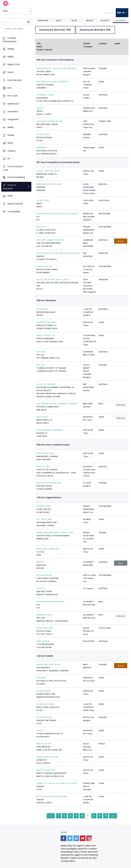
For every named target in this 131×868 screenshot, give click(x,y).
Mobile (11, 135)
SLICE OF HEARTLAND (45, 453)
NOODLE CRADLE (44, 691)
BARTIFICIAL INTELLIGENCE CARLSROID (52, 82)
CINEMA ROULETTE (44, 266)
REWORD (40, 562)
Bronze (90, 21)
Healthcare (13, 104)
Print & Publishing (16, 177)
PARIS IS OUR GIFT (44, 744)
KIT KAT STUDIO (43, 134)
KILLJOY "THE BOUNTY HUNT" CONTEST (53, 280)
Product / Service (45, 50)
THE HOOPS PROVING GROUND (50, 121)
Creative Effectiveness (10, 40)
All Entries (121, 21)
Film (9, 88)
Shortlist (105, 21)
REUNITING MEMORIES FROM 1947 (51, 602)
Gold (59, 21)
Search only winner (14, 29)
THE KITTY (41, 588)
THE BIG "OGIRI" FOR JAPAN (48, 171)
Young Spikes (14, 211)
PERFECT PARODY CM (46, 335)
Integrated (13, 119)
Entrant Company (88, 45)
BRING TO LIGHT (43, 467)
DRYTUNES (41, 352)
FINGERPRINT (42, 148)
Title (39, 44)
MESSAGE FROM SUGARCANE (49, 483)
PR (9, 159)
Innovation (13, 112)
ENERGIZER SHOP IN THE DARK (49, 184)
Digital (11, 57)
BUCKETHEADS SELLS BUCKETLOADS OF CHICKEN (57, 214)
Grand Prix (43, 21)
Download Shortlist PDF (55, 30)
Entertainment (15, 80)
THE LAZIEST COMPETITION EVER (50, 240)
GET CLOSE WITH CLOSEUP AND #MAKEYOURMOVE (58, 253)
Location (103, 44)
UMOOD (40, 108)
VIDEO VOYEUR (43, 641)
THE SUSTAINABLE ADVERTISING (50, 430)
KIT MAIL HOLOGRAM (45, 704)
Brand (39, 47)
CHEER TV (41, 731)
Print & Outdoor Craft (13, 168)
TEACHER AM (42, 309)
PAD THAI (40, 365)
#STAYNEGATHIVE (44, 575)
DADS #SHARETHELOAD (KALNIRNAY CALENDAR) (57, 404)
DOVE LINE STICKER (44, 717)
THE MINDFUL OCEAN (45, 95)
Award (117, 44)
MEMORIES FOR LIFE (45, 615)
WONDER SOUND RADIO (47, 322)
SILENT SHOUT (42, 417)
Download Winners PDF (95, 30)
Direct (11, 72)
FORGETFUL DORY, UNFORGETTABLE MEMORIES (56, 68)
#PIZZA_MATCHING (45, 628)
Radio (10, 196)
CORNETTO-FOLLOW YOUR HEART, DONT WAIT (57, 783)
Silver (74, 21)
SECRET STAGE (43, 200)
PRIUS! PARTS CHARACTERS (48, 549)
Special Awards (15, 204)
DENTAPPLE (41, 678)
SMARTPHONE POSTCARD (47, 757)
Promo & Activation (10, 187)
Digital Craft (13, 65)
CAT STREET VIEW (44, 519)
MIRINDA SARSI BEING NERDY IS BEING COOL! (55, 533)
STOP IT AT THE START (46, 384)
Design (11, 49)
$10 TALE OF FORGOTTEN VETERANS (52, 796)
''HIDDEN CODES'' (44, 506)
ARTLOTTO (41, 227)
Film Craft (12, 96)
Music (10, 143)
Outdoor (12, 151)
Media (10, 127)
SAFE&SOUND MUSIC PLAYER (48, 665)
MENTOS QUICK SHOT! (46, 770)
